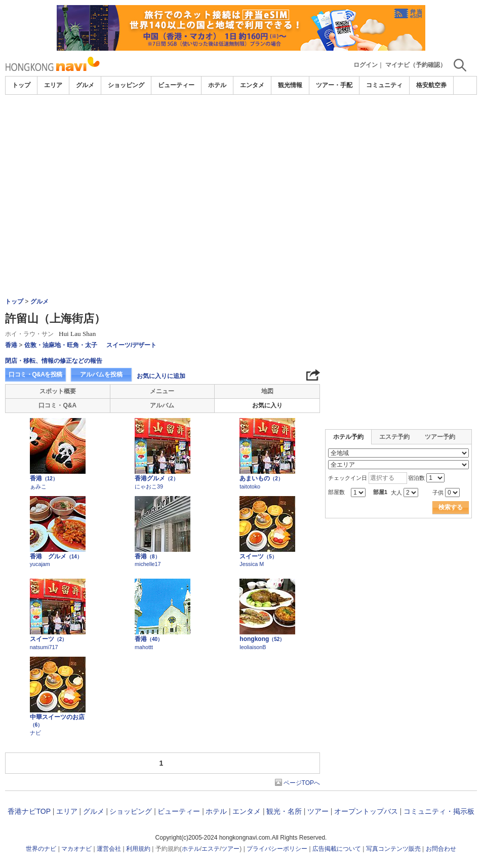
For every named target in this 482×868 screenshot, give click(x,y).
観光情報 (290, 85)
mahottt (144, 647)
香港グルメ (156, 478)
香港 (11, 345)
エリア (53, 85)
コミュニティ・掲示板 (439, 811)
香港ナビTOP (29, 811)
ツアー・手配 (334, 85)
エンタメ (252, 85)
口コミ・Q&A (57, 405)
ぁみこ (38, 486)
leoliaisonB (253, 647)
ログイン (366, 65)
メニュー (162, 391)
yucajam (40, 564)
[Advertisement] (241, 171)
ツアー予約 (440, 437)
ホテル (217, 85)
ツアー (318, 811)
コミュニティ (384, 85)
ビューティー (176, 85)
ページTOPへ (302, 783)
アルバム (162, 405)
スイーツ (258, 556)
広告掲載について (337, 849)
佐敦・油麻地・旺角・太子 (61, 345)
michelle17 (148, 564)
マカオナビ (76, 849)
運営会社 (109, 849)
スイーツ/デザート (131, 345)
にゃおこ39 (149, 486)
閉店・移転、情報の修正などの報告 (54, 361)
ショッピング (126, 85)
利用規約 (138, 849)
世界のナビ (41, 849)
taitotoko (250, 486)
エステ (211, 849)
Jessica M (252, 564)
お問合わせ (441, 849)
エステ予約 (394, 437)
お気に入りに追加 (161, 376)
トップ (21, 85)
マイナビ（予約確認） (416, 65)
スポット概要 (58, 391)
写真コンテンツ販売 (393, 849)
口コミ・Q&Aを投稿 (35, 374)
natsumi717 (44, 647)
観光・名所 (284, 811)
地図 (267, 391)
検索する (451, 507)
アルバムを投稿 (101, 374)
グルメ (85, 85)
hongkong (262, 639)
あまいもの (261, 478)
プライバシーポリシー (277, 849)
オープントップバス (366, 811)
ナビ (35, 733)
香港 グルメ (56, 556)
